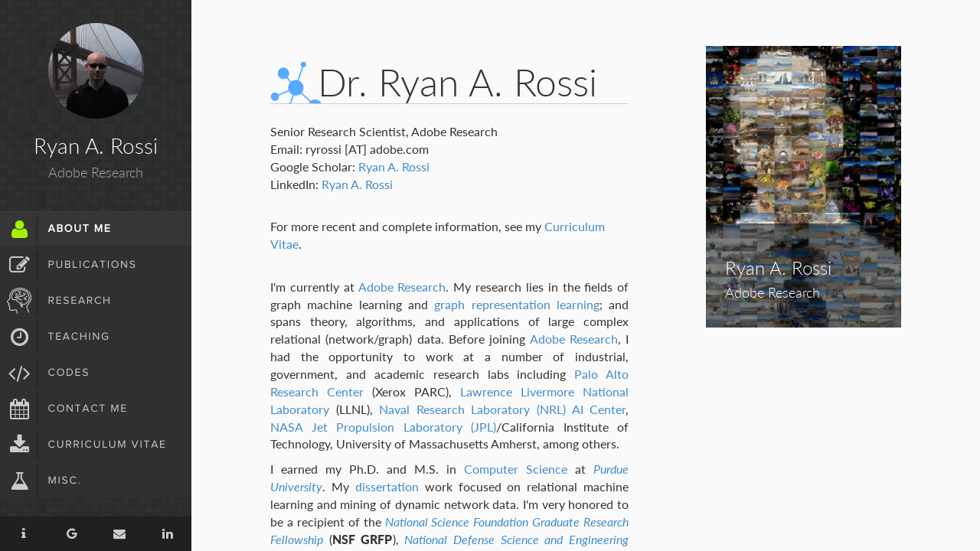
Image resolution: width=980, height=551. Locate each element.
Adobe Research (402, 287)
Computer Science (516, 469)
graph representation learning (517, 304)
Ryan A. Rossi (394, 166)
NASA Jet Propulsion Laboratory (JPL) (383, 427)
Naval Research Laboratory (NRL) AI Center (502, 409)
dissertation (387, 486)
